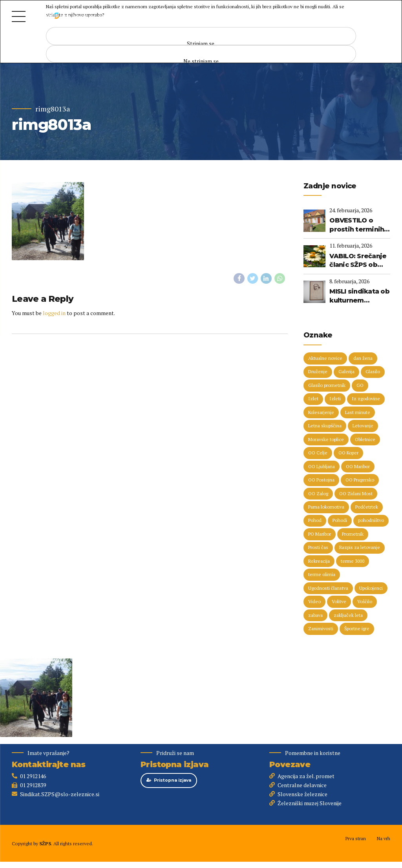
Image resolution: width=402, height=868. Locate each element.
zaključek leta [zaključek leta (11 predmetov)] (348, 616)
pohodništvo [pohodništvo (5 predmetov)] (371, 521)
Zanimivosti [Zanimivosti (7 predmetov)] (321, 630)
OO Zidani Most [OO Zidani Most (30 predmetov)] (356, 494)
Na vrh (383, 840)
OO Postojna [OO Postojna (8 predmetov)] (321, 480)
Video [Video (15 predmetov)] (314, 603)
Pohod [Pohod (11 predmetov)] (315, 521)
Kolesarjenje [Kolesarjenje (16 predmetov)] (321, 413)
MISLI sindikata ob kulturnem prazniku (359, 296)
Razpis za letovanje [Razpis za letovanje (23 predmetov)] (360, 548)
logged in (54, 313)
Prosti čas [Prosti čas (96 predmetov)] (318, 548)
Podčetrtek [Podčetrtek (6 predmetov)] (367, 508)
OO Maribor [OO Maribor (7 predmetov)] (358, 467)
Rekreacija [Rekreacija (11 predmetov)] (319, 562)
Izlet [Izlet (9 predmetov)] (313, 399)
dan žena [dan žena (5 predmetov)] (363, 358)
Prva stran (355, 840)
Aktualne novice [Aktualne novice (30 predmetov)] (325, 358)
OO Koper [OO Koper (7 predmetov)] (348, 453)
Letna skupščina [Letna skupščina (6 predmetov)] (325, 426)
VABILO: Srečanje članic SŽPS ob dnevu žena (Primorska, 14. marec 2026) (358, 261)
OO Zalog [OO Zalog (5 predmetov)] (318, 494)
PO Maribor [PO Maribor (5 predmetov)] (320, 535)
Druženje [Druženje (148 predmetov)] (318, 372)
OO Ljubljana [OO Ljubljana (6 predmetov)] (322, 467)
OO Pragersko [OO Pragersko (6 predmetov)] (360, 480)
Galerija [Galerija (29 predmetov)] (346, 372)
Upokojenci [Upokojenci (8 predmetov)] (371, 589)
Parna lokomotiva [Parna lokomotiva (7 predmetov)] (326, 508)
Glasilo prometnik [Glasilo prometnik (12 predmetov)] (327, 386)
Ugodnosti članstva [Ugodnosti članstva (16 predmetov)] (328, 589)
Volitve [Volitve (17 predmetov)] (339, 603)
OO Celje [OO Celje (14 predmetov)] (318, 453)
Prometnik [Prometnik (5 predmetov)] (353, 535)
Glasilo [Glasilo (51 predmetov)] (373, 372)
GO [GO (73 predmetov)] (360, 386)
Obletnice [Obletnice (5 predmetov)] (365, 440)
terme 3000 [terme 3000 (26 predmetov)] (353, 562)
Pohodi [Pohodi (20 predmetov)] (340, 521)
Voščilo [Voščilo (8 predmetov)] (365, 603)
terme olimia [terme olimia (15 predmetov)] (322, 576)
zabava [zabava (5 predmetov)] (315, 616)
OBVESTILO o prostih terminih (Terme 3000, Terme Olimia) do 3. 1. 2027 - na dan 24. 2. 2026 (358, 225)
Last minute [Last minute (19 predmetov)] (358, 413)
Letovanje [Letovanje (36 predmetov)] (363, 426)
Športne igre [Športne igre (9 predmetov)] (357, 630)
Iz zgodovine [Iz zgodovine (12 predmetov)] (366, 399)
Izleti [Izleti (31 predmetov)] (335, 399)
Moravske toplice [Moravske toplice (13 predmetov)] (326, 440)
